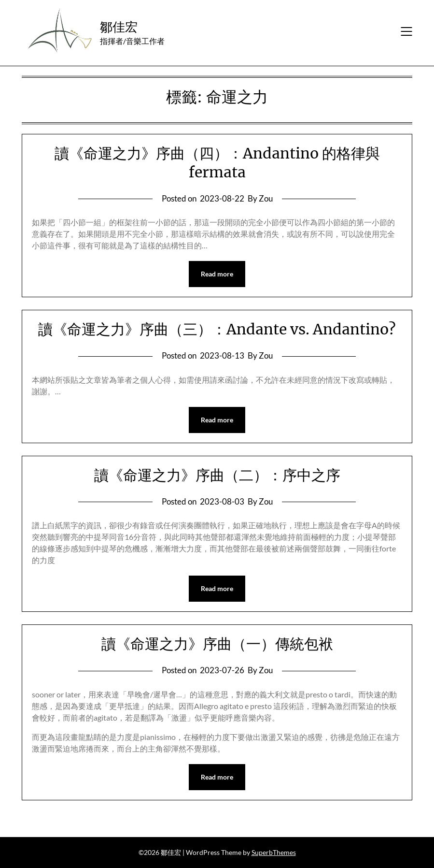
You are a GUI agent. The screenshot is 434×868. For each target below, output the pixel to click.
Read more (217, 274)
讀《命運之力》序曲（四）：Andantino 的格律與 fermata (217, 163)
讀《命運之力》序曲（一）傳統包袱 (217, 644)
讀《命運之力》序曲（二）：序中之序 (217, 475)
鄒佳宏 (119, 27)
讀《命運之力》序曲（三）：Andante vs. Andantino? (217, 329)
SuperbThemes (274, 852)
